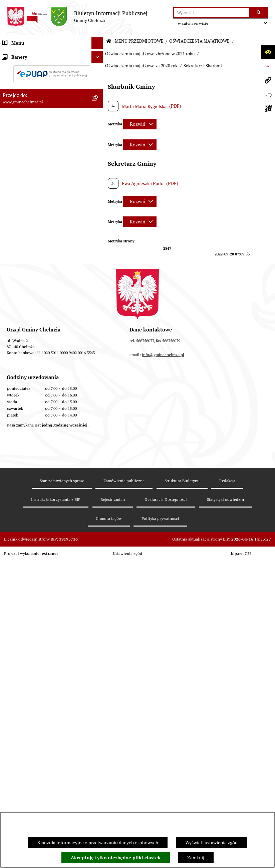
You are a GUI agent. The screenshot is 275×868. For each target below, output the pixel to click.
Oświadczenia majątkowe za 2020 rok (141, 66)
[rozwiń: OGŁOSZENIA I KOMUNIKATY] (98, 71)
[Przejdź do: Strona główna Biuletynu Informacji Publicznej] (109, 42)
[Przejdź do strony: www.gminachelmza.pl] (268, 80)
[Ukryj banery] (97, 556)
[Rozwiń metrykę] (140, 124)
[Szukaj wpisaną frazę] (259, 13)
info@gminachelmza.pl (163, 697)
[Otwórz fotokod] (268, 108)
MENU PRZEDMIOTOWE (139, 41)
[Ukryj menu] (97, 43)
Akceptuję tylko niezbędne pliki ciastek (116, 858)
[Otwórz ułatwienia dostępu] (268, 52)
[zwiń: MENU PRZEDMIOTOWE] (98, 55)
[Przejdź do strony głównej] (77, 17)
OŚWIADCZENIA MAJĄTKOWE (199, 41)
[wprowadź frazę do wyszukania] (211, 13)
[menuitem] (52, 71)
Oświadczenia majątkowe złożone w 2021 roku (150, 54)
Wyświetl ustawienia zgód (211, 843)
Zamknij (196, 858)
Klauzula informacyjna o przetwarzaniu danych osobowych (98, 843)
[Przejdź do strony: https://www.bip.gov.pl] (268, 66)
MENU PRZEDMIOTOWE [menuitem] (28, 55)
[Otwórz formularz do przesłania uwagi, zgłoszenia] (268, 94)
